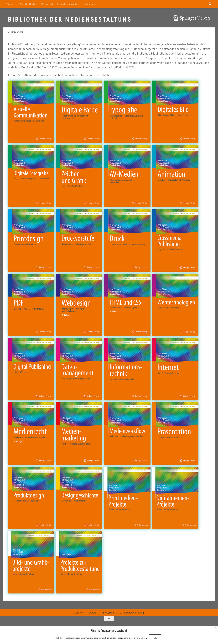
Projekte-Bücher (28, 4)
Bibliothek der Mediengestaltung (70, 18)
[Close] (216, 627)
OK (155, 638)
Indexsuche (90, 4)
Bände (9, 4)
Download (47, 4)
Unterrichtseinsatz (67, 4)
